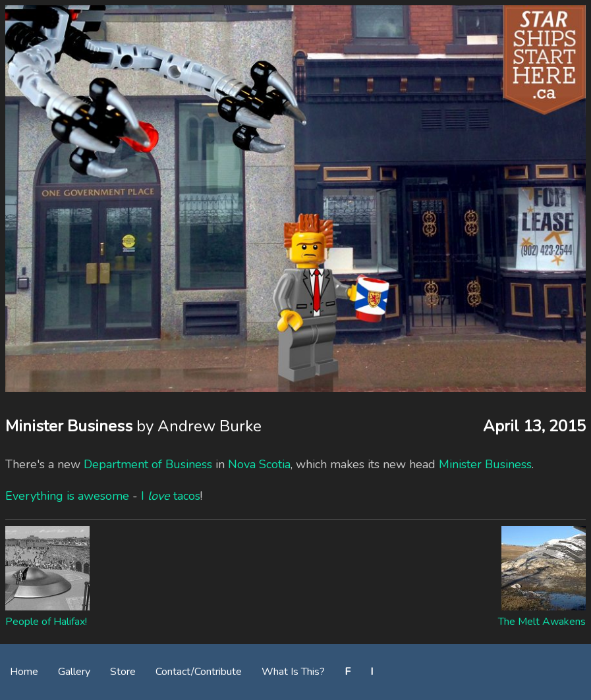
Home (24, 672)
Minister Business (485, 464)
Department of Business (148, 464)
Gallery (74, 672)
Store (123, 672)
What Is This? (293, 672)
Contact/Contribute (199, 672)
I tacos (171, 496)
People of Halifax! (46, 622)
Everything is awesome (67, 496)
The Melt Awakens (542, 622)
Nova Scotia (259, 464)
